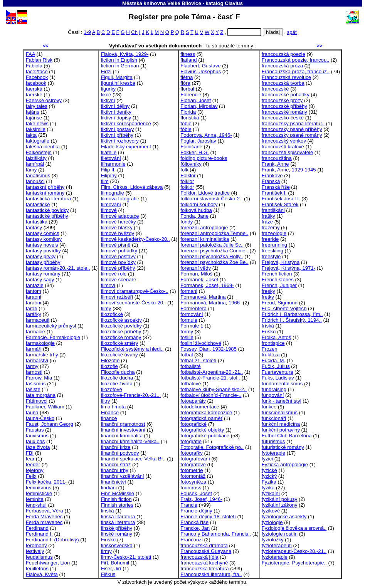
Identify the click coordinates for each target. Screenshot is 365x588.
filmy (106, 308)
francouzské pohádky (286, 95)
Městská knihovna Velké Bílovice (162, 3)
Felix (31, 476)
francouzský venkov (284, 141)
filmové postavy (118, 256)
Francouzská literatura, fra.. (211, 574)
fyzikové (271, 511)
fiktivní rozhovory (119, 141)
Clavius (234, 3)
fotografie (191, 441)
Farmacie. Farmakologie (53, 337)
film (104, 181)
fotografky (192, 453)
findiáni (109, 488)
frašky (268, 216)
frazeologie (274, 233)
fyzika (268, 488)
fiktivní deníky (116, 112)
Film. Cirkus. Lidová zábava (132, 187)
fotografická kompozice (206, 412)
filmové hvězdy (117, 233)
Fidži (106, 71)
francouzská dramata (204, 545)
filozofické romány (121, 337)
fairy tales (37, 106)
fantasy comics (43, 233)
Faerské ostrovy (44, 100)
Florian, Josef (196, 100)
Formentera (193, 308)
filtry (105, 401)
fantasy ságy (40, 280)
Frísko (269, 332)
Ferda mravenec (44, 522)
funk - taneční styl (282, 401)
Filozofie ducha (118, 372)
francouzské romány (284, 112)
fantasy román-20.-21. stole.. (58, 268)
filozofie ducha (117, 378)
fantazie (35, 285)
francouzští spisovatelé (287, 152)
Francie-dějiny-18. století (208, 517)
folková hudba (196, 210)
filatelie (108, 152)
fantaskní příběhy (45, 187)
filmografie (112, 193)
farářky (34, 314)
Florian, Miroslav (199, 106)
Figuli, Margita (116, 77)
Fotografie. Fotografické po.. (212, 447)
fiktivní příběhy (117, 135)
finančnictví (113, 482)
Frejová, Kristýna (281, 262)
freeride (270, 239)
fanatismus (38, 176)
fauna (32, 412)
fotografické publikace (205, 436)
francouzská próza (282, 66)
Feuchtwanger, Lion (48, 563)
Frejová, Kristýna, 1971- (288, 268)
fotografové (193, 465)
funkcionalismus (280, 412)
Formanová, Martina (203, 297)
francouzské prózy (282, 100)
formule (189, 320)
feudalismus (39, 557)
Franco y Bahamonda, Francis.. (216, 534)
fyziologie (272, 522)
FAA (30, 54)
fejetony (35, 470)
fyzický (269, 476)
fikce (106, 95)
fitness (188, 54)
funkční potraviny (281, 430)
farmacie (35, 332)
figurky (108, 89)
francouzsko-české (283, 118)
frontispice (273, 343)
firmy (106, 551)
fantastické (38, 204)
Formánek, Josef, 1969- (207, 285)
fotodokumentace (200, 407)
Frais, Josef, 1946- (201, 499)
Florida (188, 112)
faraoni (34, 297)
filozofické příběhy (121, 332)
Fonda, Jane (194, 216)
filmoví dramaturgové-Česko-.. (135, 291)
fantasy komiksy (44, 239)
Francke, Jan (195, 528)
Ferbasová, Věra (45, 511)
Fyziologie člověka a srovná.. (294, 528)
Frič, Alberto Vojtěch (284, 308)
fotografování (195, 459)
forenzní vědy (196, 268)
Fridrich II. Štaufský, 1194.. (292, 320)
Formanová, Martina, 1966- (211, 303)
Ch (134, 32)
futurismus (273, 441)
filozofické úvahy (119, 355)
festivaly (35, 551)
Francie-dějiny (196, 511)
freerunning (274, 245)
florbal (187, 89)
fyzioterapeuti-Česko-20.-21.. (294, 551)
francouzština (277, 158)
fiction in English (119, 60)
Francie (189, 505)
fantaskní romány (45, 193)
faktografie (38, 141)
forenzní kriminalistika (205, 239)
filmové (109, 210)
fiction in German (120, 66)
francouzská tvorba (283, 83)
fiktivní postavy (117, 129)
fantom (34, 291)
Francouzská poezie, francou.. (296, 60)
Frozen (270, 349)
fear (30, 459)
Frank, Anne (275, 164)
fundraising (274, 389)
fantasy (34, 228)
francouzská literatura (204, 569)
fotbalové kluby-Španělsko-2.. (214, 389)
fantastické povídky (47, 210)
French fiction (277, 274)
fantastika (37, 222)
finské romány (116, 534)
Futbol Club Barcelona (287, 436)
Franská (271, 181)
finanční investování (123, 430)
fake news (37, 123)
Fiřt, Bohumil (115, 563)
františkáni (273, 210)
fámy (31, 170)
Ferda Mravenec (44, 517)
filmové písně (115, 245)
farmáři (34, 349)
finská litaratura (118, 517)
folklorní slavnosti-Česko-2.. (211, 199)
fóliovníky (191, 164)
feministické (39, 493)
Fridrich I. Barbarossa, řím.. (292, 314)
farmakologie (40, 343)
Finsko (108, 540)
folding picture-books (204, 158)
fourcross (191, 488)
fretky (268, 297)
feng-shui (36, 505)
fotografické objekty (202, 430)
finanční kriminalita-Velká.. (130, 441)
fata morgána (41, 395)
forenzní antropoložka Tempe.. (214, 233)
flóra (185, 83)
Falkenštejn (39, 152)
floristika (190, 118)
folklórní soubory (199, 204)
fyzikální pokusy (280, 499)
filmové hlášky (116, 228)
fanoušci (35, 181)
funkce (269, 407)
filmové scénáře (118, 280)
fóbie (186, 129)
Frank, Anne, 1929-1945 (289, 170)
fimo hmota (113, 407)
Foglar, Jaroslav (198, 141)
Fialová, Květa (42, 574)
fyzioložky (273, 540)
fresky (268, 291)
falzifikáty (36, 158)
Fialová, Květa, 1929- (124, 54)
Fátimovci (37, 401)
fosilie (187, 337)
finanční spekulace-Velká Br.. (133, 459)
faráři (32, 308)
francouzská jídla (199, 557)
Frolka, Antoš (277, 337)
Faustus (35, 430)
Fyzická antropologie (285, 465)
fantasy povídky (43, 251)
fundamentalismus (282, 384)
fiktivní (108, 100)
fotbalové (191, 384)
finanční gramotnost (123, 424)
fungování (273, 395)
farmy (32, 366)
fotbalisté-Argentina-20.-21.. (212, 372)
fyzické (269, 470)
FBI (30, 453)
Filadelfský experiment (126, 147)
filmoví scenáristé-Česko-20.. (133, 303)
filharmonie (113, 164)
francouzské (275, 89)
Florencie (191, 95)
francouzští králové (283, 147)
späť (292, 32)
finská (107, 511)
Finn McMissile (117, 493)
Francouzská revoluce (286, 77)
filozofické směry (119, 343)
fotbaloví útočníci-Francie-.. (211, 395)
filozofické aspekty (121, 320)
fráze (267, 222)
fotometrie (192, 470)
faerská (34, 89)
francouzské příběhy (284, 106)
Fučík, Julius (276, 366)
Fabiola (34, 66)
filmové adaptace (120, 216)
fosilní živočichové (201, 343)
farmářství (37, 360)
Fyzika (269, 482)
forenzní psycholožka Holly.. (212, 256)
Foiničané (191, 147)
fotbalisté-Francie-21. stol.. (210, 378)
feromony (36, 545)
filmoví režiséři (117, 297)
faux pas (35, 441)
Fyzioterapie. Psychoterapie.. (294, 563)
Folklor (188, 176)
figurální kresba (118, 83)
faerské (34, 95)
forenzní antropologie (204, 228)
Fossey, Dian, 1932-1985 (209, 349)
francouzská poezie (283, 54)
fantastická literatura (48, 199)
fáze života (38, 447)
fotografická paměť (201, 418)
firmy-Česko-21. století (126, 557)
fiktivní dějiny (115, 106)
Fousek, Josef (196, 493)
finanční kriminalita (122, 436)
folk (184, 170)
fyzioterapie (275, 557)
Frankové (272, 176)
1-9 (87, 32)
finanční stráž (116, 465)
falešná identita (43, 147)
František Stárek (280, 204)
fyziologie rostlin (280, 534)
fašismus (36, 384)
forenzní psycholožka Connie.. (214, 251)
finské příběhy (116, 528)
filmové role (114, 274)
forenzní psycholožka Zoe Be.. (214, 262)
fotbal (187, 355)
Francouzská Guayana (206, 551)
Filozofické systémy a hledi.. (132, 349)
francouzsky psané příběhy (292, 129)
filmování (111, 204)
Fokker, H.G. (195, 152)
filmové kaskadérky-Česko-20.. (135, 239)
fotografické (193, 424)
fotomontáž (193, 476)
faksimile (36, 129)
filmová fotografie (120, 199)
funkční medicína (281, 424)
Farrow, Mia (39, 378)
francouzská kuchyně (204, 563)
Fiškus (108, 574)
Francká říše (194, 522)
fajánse (34, 118)
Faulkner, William (45, 407)
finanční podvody (120, 453)
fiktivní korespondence (126, 123)
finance (109, 418)
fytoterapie (273, 453)
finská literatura (118, 522)
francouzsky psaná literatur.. (293, 123)
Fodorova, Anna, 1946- (206, 135)
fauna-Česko (40, 418)
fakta (31, 135)
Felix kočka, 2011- (46, 482)
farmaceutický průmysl (51, 326)
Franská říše (276, 187)
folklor (187, 181)
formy (187, 332)
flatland (188, 60)
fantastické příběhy (47, 216)
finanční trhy (114, 470)
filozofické (112, 314)
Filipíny (109, 176)
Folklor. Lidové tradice (205, 193)
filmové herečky (118, 222)
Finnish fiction (116, 499)
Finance (110, 412)
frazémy (271, 228)
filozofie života (116, 384)
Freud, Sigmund (280, 303)
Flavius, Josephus (201, 71)
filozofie (109, 366)
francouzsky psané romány (292, 135)
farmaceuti (38, 320)
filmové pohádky (119, 251)
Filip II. (108, 170)
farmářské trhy (42, 355)
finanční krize (115, 447)
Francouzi (192, 540)
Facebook (37, 77)
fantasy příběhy (43, 262)
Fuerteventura (278, 372)
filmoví (108, 285)
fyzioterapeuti (277, 545)
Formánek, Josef (199, 280)
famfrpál (35, 164)
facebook (36, 83)
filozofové (111, 389)
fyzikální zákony (280, 505)
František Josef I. (281, 199)
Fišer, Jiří (111, 569)
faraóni (34, 303)
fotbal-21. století (198, 360)
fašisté (33, 389)
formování (192, 314)
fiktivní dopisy (116, 118)
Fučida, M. (273, 360)
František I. (274, 193)
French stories (278, 280)
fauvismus (37, 436)
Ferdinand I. (39, 534)
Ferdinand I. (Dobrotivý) (52, 540)
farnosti (34, 372)
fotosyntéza (193, 482)
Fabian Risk (39, 60)
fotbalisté (190, 366)
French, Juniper (279, 285)
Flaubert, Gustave (200, 66)
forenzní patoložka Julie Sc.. (212, 245)
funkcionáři (274, 418)
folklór (187, 187)
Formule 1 (192, 326)
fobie (186, 123)
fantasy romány (43, 274)
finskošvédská (116, 545)
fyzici (267, 459)
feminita (35, 499)
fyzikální (271, 493)
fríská (268, 326)
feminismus (39, 488)
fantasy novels (42, 245)
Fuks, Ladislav (278, 378)
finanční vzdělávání (122, 476)
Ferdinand (37, 528)
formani (189, 291)
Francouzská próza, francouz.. (296, 71)
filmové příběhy (118, 268)
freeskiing (272, 251)
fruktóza (271, 355)
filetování (111, 158)
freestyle (271, 256)
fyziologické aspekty (284, 517)
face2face (37, 71)
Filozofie (110, 360)
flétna (187, 77)
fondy (187, 222)
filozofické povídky (121, 326)
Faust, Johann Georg (50, 424)
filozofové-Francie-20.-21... (131, 395)
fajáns (33, 112)
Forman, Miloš (196, 274)
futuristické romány (283, 447)
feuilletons (37, 569)
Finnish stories (117, 505)
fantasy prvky (41, 256)
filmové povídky (118, 262)
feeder (33, 465)
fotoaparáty (193, 401)
